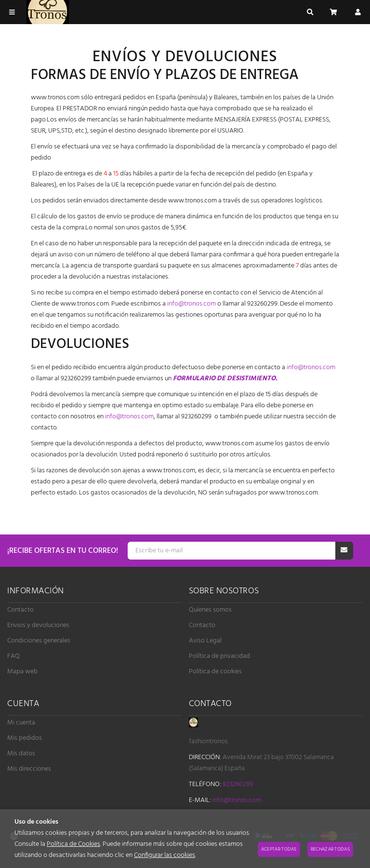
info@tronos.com (192, 304)
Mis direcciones (29, 769)
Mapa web (22, 672)
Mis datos (21, 754)
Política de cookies (215, 672)
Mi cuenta (21, 723)
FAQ (13, 656)
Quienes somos (210, 610)
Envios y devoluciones (38, 625)
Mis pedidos (25, 738)
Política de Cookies (73, 844)
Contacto (20, 610)
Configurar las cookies (165, 855)
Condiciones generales (39, 641)
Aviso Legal (205, 641)
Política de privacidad (219, 656)
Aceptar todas (279, 849)
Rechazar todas (330, 849)
